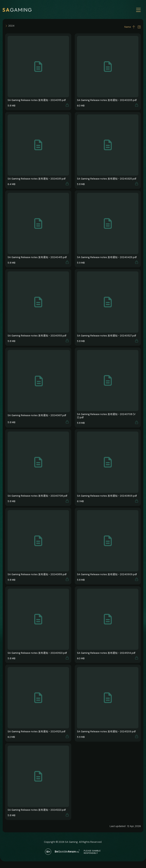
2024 (11, 26)
